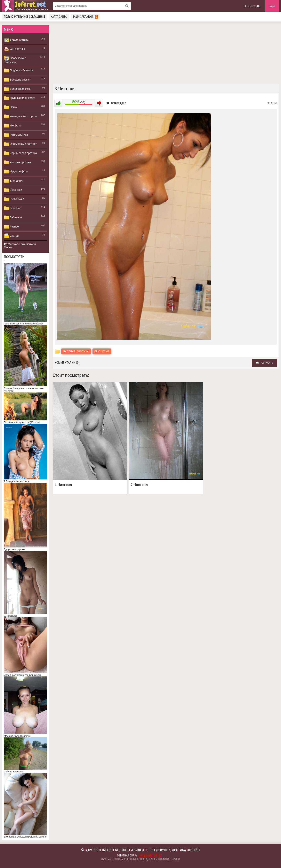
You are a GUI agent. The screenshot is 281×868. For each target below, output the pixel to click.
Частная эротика (17, 162)
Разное (11, 227)
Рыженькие (14, 199)
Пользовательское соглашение (24, 17)
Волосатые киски (18, 89)
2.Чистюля (139, 485)
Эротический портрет (20, 144)
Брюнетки (13, 190)
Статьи (11, 236)
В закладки (116, 103)
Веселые (12, 208)
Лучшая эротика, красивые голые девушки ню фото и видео (140, 859)
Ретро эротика (16, 135)
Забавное (13, 218)
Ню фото (12, 126)
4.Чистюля (63, 485)
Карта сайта (59, 17)
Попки (11, 107)
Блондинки (14, 181)
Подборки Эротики (19, 71)
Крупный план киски (20, 98)
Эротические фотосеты (15, 60)
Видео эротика (16, 40)
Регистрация (252, 6)
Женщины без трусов (20, 116)
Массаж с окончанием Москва (20, 246)
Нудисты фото (16, 172)
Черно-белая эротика (20, 153)
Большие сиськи (17, 80)
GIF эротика (14, 49)
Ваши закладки (85, 17)
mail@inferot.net (151, 856)
